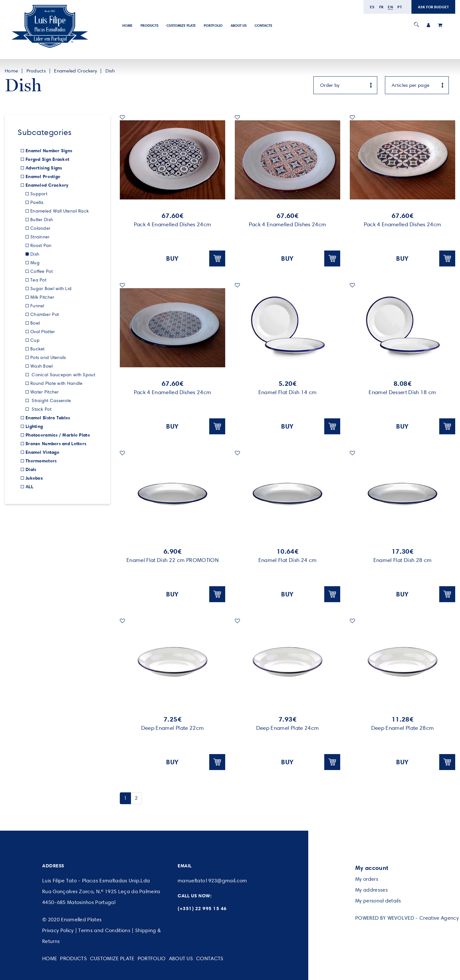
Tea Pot (38, 280)
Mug (35, 263)
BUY (196, 258)
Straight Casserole (51, 401)
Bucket (38, 349)
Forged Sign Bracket (47, 159)
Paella (37, 202)
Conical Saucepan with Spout (63, 375)
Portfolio (213, 26)
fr (381, 7)
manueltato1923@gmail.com (212, 881)
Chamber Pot (45, 314)
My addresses (372, 890)
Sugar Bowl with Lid (51, 289)
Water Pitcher (45, 392)
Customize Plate (181, 26)
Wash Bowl (42, 366)
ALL (29, 487)
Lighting (34, 426)
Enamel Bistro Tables (48, 418)
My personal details (378, 901)
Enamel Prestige (43, 176)
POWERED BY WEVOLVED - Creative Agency (407, 918)
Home (127, 26)
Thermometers (41, 461)
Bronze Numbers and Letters (56, 444)
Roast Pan (41, 246)
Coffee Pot (42, 271)
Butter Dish (42, 220)
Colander (40, 228)
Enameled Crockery (75, 71)
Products (149, 26)
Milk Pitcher (42, 297)
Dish (110, 71)
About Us (239, 26)
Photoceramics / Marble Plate (58, 435)
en (390, 7)
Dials (31, 469)
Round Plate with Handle (56, 383)
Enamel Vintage (42, 452)
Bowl (35, 323)
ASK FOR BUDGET (433, 7)
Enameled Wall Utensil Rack (60, 211)
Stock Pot (41, 409)
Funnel (37, 306)
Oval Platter (43, 332)
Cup (35, 340)
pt (400, 7)
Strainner (40, 237)
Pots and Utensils (48, 358)
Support (39, 194)
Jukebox (34, 478)
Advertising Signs (44, 168)
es (372, 7)
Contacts (263, 26)
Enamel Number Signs (49, 151)
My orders (367, 879)
